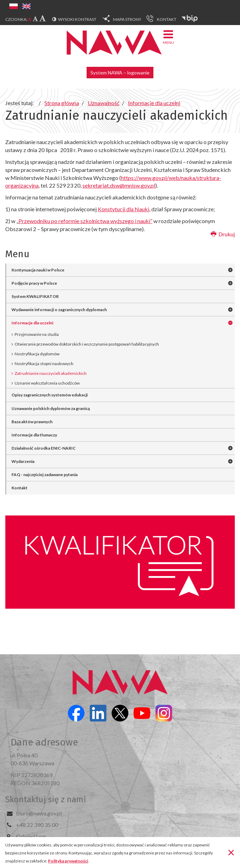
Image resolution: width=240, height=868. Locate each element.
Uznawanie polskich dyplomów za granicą (51, 408)
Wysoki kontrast (77, 19)
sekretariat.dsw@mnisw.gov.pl (119, 185)
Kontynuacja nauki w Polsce (38, 270)
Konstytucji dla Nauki (123, 209)
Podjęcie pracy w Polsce (34, 283)
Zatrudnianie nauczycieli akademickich (51, 373)
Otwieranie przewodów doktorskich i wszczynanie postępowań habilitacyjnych (87, 344)
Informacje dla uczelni (32, 323)
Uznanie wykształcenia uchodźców (47, 383)
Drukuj (223, 234)
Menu (168, 37)
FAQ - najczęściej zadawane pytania (45, 475)
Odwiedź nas (31, 836)
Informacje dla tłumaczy (34, 435)
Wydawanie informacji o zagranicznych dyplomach (59, 310)
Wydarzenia (23, 461)
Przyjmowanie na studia (37, 334)
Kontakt (19, 488)
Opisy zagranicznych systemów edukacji (50, 395)
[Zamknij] (231, 852)
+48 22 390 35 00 (37, 825)
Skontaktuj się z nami (46, 799)
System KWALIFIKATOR (35, 296)
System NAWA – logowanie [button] (120, 73)
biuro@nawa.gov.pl (39, 813)
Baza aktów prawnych (32, 422)
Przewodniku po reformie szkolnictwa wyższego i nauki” (85, 221)
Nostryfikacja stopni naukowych (44, 364)
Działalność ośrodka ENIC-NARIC (44, 448)
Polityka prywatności (68, 861)
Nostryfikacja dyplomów (37, 354)
